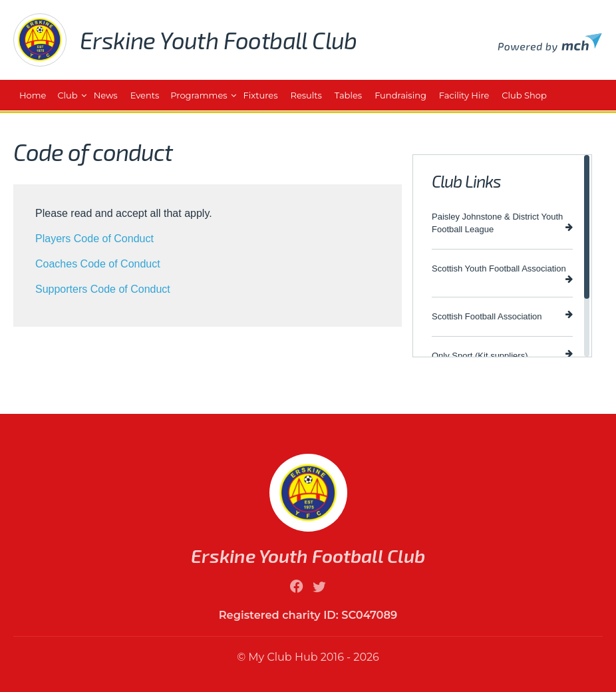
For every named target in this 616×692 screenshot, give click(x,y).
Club (67, 95)
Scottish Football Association (502, 316)
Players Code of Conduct (94, 239)
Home (33, 95)
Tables (348, 95)
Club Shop (524, 95)
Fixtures (261, 95)
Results (306, 95)
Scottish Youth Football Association (502, 273)
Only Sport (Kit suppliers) (502, 355)
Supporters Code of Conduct (103, 289)
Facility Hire (464, 95)
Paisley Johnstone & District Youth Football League (502, 223)
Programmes (199, 95)
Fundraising (400, 95)
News (106, 95)
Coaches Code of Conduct (98, 264)
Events (145, 95)
